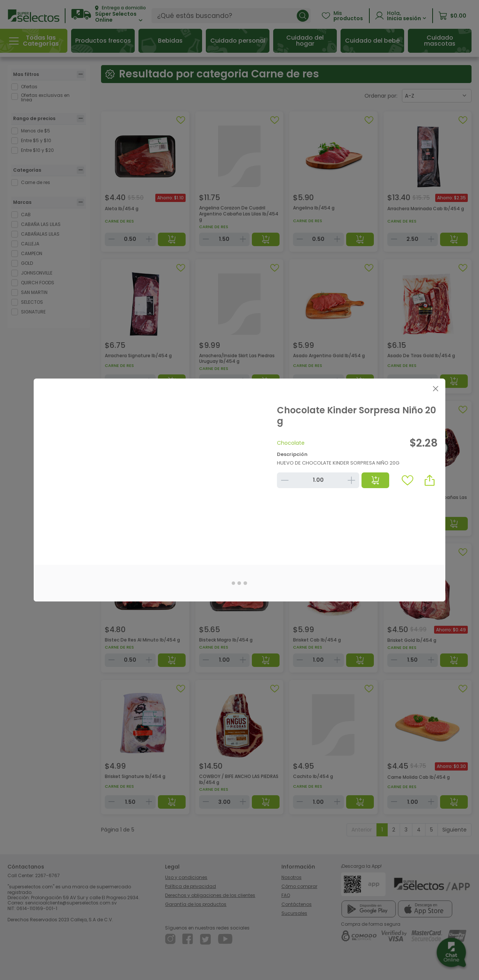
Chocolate (291, 443)
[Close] (435, 388)
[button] (430, 480)
